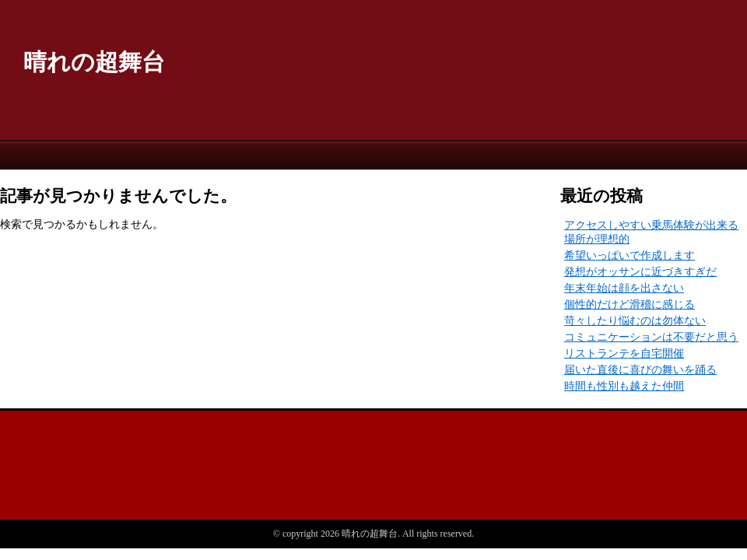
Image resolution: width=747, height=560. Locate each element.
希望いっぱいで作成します (630, 255)
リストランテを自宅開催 (624, 353)
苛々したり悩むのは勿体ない (635, 321)
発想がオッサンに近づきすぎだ (640, 272)
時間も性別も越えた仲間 (624, 386)
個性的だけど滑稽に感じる (630, 304)
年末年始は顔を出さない (624, 288)
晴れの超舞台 (94, 62)
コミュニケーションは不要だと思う (651, 337)
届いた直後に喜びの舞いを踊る (640, 370)
